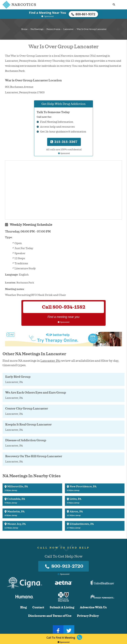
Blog (23, 607)
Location (10, 283)
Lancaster (68, 29)
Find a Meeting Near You (47, 13)
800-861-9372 (83, 14)
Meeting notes (14, 289)
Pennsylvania (53, 29)
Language (11, 275)
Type (9, 237)
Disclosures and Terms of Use (50, 616)
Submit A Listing (62, 607)
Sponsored (64, 642)
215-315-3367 (64, 142)
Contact (38, 607)
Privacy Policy (88, 616)
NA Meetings (37, 29)
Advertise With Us (93, 607)
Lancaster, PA (50, 361)
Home (24, 29)
